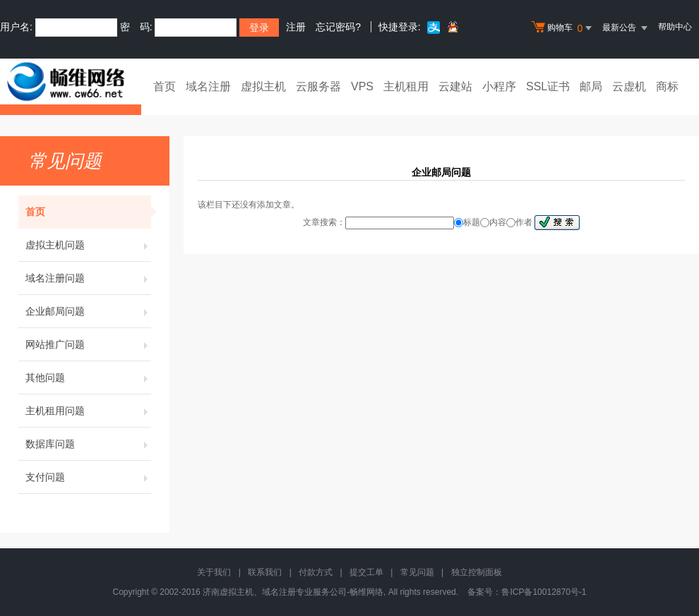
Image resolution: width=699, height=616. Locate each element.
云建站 (455, 86)
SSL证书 (548, 86)
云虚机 (629, 86)
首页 (165, 86)
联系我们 (265, 572)
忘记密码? (338, 27)
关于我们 (214, 572)
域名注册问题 (88, 278)
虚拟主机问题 (88, 245)
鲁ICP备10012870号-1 (544, 592)
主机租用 (406, 86)
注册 (296, 27)
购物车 (563, 28)
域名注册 (208, 86)
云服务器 (318, 86)
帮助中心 (675, 27)
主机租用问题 (88, 411)
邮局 (591, 86)
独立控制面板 (477, 572)
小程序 (499, 86)
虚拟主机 (263, 86)
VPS (362, 86)
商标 (667, 86)
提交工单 (366, 572)
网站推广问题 (88, 344)
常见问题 (417, 572)
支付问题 (88, 477)
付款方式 (316, 572)
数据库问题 (88, 444)
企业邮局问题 (88, 311)
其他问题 (88, 378)
